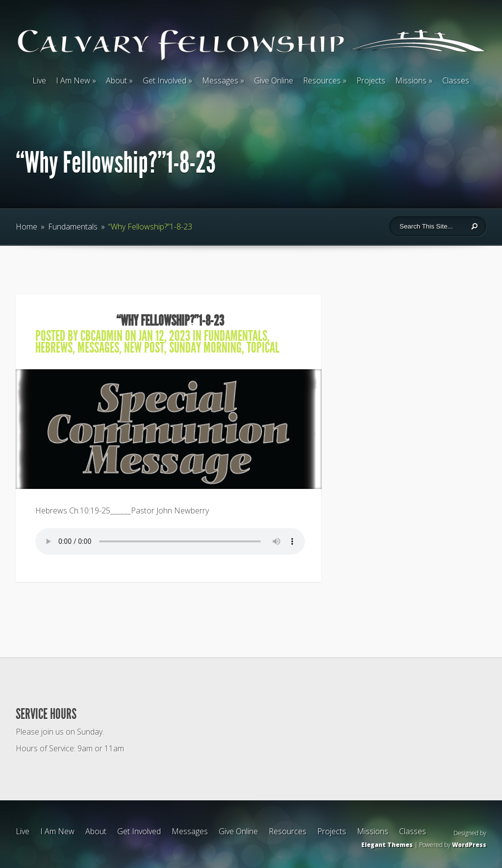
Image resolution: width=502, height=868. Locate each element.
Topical (263, 348)
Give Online (274, 80)
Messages (220, 80)
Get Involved (164, 80)
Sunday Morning (205, 348)
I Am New (73, 80)
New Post (144, 348)
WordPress (469, 845)
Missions (411, 80)
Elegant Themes (387, 845)
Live (39, 80)
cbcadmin (101, 336)
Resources (322, 80)
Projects (371, 80)
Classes (456, 80)
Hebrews (54, 348)
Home (26, 227)
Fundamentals (73, 227)
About (116, 80)
